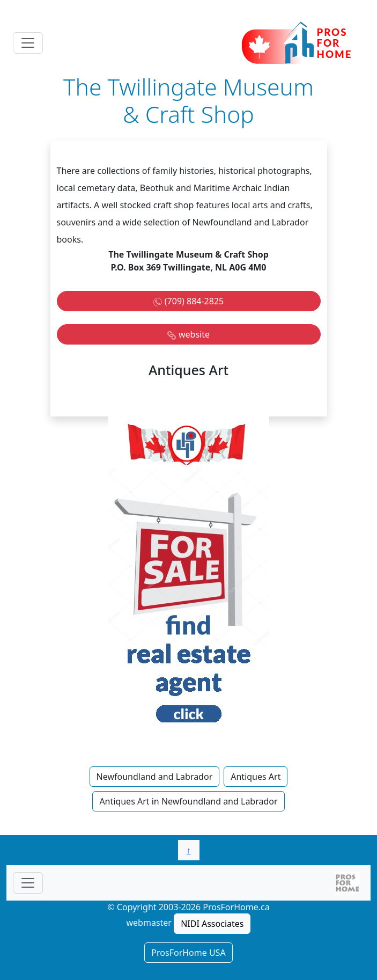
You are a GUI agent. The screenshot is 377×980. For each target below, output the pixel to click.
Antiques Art (256, 777)
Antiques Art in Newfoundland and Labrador (188, 801)
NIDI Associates (212, 924)
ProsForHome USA (188, 953)
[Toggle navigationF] (28, 883)
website (194, 334)
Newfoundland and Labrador (155, 777)
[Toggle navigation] (28, 43)
